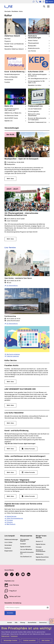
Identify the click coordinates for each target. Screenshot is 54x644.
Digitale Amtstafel (25, 566)
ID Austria (10, 542)
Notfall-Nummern (41, 579)
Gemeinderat (8, 565)
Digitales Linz (8, 121)
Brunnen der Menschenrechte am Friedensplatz (37, 119)
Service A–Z (39, 561)
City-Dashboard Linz (26, 576)
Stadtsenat (8, 568)
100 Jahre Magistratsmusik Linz (38, 79)
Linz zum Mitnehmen (26, 569)
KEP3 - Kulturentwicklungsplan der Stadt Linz (37, 75)
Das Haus (7, 39)
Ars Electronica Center (11, 116)
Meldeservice (40, 574)
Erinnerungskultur (34, 111)
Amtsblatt (23, 563)
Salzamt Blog (9, 46)
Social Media (9, 590)
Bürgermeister (9, 570)
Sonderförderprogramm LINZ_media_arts (12, 110)
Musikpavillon (32, 46)
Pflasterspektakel (33, 43)
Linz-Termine (32, 51)
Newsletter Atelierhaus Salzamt (14, 49)
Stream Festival (33, 41)
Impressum (14, 636)
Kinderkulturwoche (34, 48)
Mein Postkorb (11, 544)
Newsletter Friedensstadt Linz (37, 122)
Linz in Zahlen (8, 562)
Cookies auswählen (29, 641)
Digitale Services (11, 536)
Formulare (10, 540)
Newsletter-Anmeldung (13, 622)
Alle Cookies (46, 641)
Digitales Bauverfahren (42, 577)
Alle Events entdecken (13, 374)
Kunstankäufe (9, 80)
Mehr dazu (10, 401)
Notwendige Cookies (10, 641)
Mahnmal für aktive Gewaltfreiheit (34, 115)
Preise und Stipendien (11, 77)
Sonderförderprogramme (12, 74)
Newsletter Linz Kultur (35, 85)
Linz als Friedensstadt (35, 109)
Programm (8, 41)
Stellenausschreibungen (11, 559)
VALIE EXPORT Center (11, 118)
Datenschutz (5, 636)
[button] (48, 33)
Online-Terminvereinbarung (15, 538)
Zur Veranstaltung (12, 305)
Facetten (7, 82)
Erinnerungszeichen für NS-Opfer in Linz (36, 82)
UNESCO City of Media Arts (13, 113)
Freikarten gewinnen (13, 376)
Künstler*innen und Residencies (14, 44)
